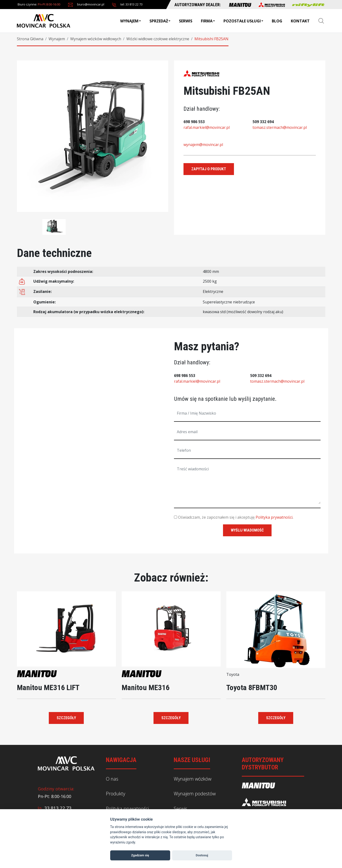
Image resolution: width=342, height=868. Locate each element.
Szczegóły (66, 718)
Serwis (186, 21)
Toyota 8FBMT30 (252, 687)
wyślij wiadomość (247, 530)
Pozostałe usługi (243, 21)
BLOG (277, 21)
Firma (208, 21)
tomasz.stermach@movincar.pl (280, 127)
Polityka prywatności (274, 517)
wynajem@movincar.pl (203, 145)
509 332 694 (263, 122)
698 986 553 (194, 122)
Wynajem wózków (193, 779)
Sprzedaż (160, 21)
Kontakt (300, 21)
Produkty (116, 794)
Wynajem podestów (195, 794)
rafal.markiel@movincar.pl (207, 127)
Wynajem (131, 21)
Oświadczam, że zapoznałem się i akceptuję (214, 517)
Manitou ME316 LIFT (48, 687)
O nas (112, 779)
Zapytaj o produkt (209, 169)
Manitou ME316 (146, 687)
